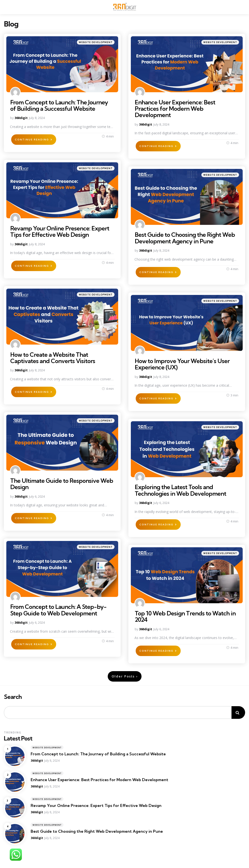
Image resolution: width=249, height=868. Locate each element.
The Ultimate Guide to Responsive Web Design (62, 484)
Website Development (96, 42)
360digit (21, 118)
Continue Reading (32, 140)
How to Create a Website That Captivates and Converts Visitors (53, 358)
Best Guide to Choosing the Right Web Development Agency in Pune (185, 238)
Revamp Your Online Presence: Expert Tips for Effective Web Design (60, 231)
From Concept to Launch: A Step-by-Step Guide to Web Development (58, 610)
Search (13, 697)
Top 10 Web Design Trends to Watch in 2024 (185, 616)
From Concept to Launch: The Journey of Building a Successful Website (59, 105)
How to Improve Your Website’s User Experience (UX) (182, 364)
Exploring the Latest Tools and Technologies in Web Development (180, 490)
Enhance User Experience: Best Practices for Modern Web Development (175, 109)
